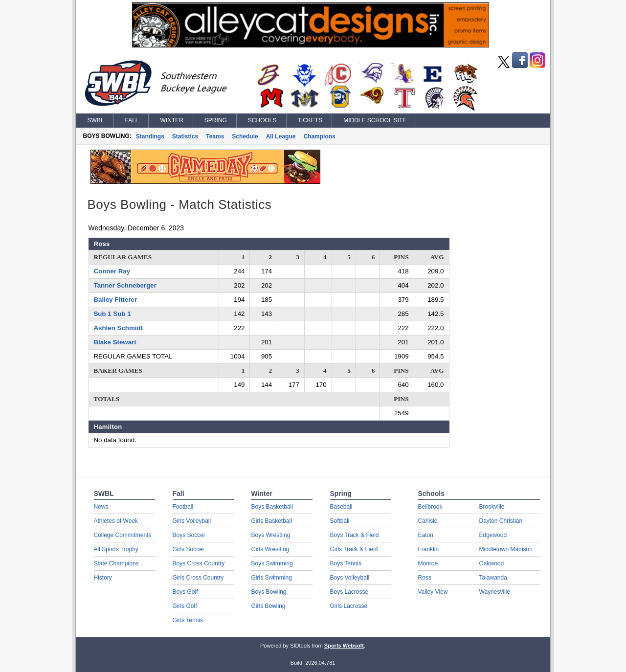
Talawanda (493, 578)
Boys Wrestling (271, 535)
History (103, 578)
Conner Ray (112, 271)
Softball (340, 521)
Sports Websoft (344, 646)
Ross (425, 578)
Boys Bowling (269, 592)
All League (281, 136)
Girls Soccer (189, 549)
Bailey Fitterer (116, 300)
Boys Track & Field (355, 535)
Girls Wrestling (270, 549)
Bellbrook (430, 507)
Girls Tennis (188, 620)
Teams (215, 136)
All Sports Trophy (116, 549)
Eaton (426, 535)
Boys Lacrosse (349, 592)
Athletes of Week (116, 521)
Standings (150, 136)
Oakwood (492, 563)
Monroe (428, 563)
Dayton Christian (501, 521)
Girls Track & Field (354, 549)
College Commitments (123, 535)
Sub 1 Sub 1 (112, 314)
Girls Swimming (272, 578)
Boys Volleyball (350, 578)
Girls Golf (185, 606)
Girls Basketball (272, 521)
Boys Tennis (346, 563)
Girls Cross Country (198, 578)
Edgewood (493, 535)
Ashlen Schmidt (118, 328)
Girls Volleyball (192, 521)
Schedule (245, 136)
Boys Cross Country (199, 563)
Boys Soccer (189, 535)
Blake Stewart (115, 342)
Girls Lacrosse (349, 606)
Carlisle (428, 521)
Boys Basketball (272, 507)
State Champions (116, 563)
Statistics (185, 136)
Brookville (492, 507)
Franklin (429, 549)
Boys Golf (185, 592)
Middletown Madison (506, 549)
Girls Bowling (268, 606)
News (101, 507)
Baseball (341, 507)
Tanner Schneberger (125, 285)
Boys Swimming (272, 563)
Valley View (433, 592)
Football (183, 507)
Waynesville (495, 592)
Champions (319, 136)
